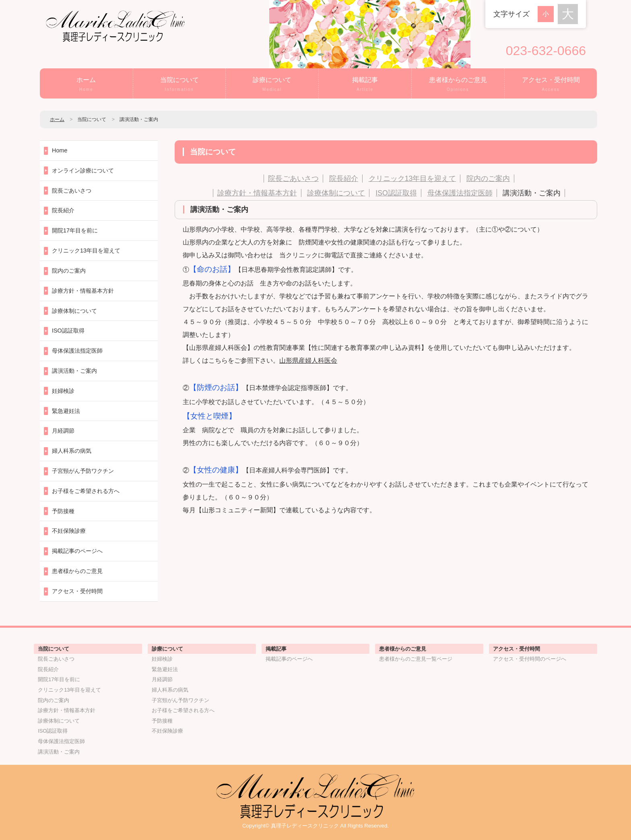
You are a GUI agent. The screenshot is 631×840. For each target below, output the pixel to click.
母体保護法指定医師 (460, 193)
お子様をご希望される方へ (86, 491)
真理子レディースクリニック (305, 826)
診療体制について (336, 193)
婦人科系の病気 (72, 451)
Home (60, 150)
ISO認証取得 (396, 193)
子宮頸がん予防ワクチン (83, 471)
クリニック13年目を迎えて (412, 179)
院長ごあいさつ (293, 179)
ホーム (86, 85)
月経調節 (63, 431)
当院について (179, 85)
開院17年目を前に (75, 230)
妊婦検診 (63, 391)
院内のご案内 (488, 179)
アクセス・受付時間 (551, 85)
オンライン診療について (83, 170)
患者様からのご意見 (458, 85)
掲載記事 (365, 85)
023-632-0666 (546, 51)
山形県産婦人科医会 (308, 360)
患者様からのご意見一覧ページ (416, 659)
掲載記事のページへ (77, 551)
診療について (272, 85)
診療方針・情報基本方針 (257, 193)
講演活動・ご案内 (532, 193)
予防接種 (63, 511)
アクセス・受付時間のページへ (530, 659)
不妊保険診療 (69, 531)
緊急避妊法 (66, 411)
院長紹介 (344, 179)
